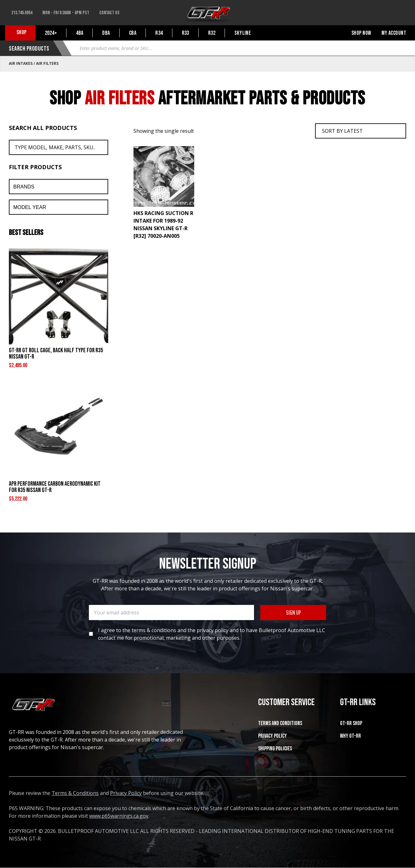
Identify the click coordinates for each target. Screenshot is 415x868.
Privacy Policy (273, 736)
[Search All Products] (59, 147)
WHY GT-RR (350, 736)
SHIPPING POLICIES (275, 749)
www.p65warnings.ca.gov (119, 816)
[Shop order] (361, 131)
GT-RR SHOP (351, 723)
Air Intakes (21, 63)
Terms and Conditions (280, 723)
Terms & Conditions (75, 793)
